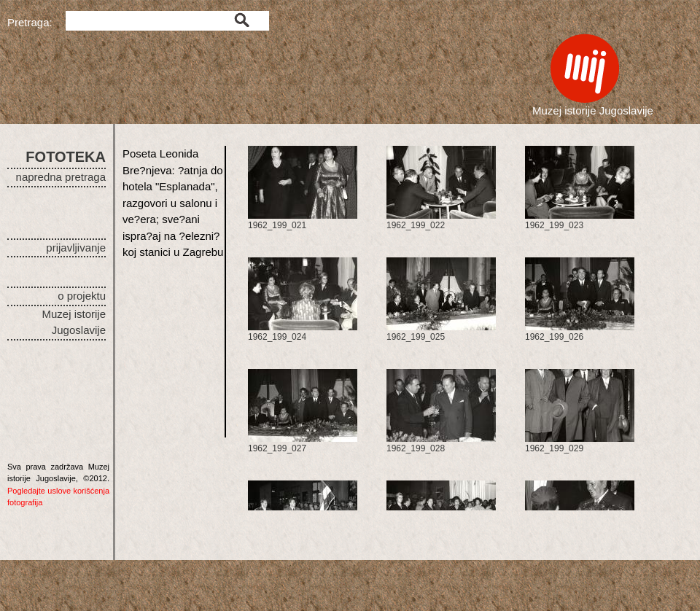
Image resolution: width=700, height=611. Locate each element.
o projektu (82, 296)
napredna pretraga (61, 177)
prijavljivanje (76, 248)
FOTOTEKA (66, 157)
